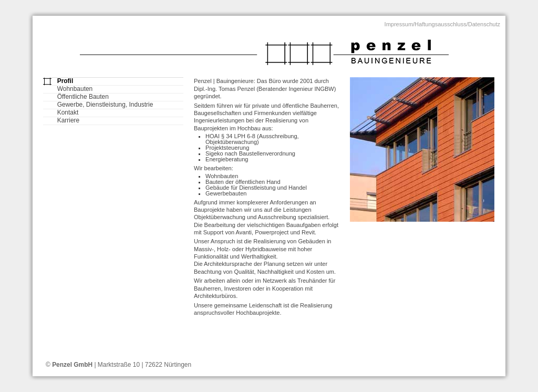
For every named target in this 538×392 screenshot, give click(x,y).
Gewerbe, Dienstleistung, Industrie (105, 105)
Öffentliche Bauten (83, 97)
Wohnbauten (75, 89)
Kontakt (68, 113)
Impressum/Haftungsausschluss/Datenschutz (442, 24)
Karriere (69, 121)
